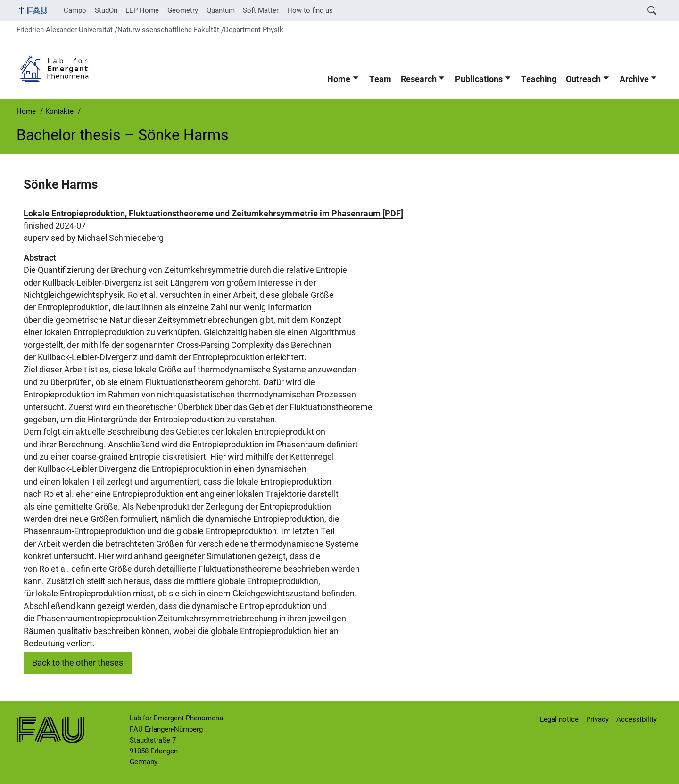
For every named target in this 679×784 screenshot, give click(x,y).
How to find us (310, 10)
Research (419, 79)
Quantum (221, 10)
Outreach (583, 79)
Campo (75, 10)
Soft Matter (261, 10)
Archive (634, 79)
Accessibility (637, 719)
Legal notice (559, 719)
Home (339, 79)
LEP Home (142, 10)
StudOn (106, 10)
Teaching (539, 79)
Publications (479, 79)
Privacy (597, 719)
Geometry (183, 10)
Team (380, 79)
